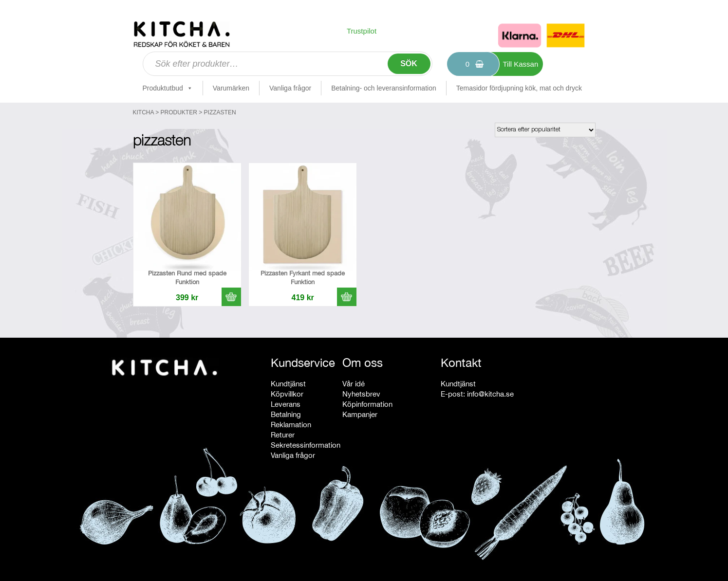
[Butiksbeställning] (545, 130)
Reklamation (291, 425)
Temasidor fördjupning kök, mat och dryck (519, 88)
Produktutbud (168, 88)
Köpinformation (367, 404)
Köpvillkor (287, 394)
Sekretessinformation (306, 445)
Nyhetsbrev (361, 394)
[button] (231, 297)
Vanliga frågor (290, 88)
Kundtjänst (288, 384)
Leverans (286, 404)
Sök (409, 64)
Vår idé (354, 384)
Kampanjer (360, 414)
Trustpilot (362, 31)
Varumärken (231, 88)
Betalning (286, 414)
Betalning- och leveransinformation (384, 88)
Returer (283, 435)
